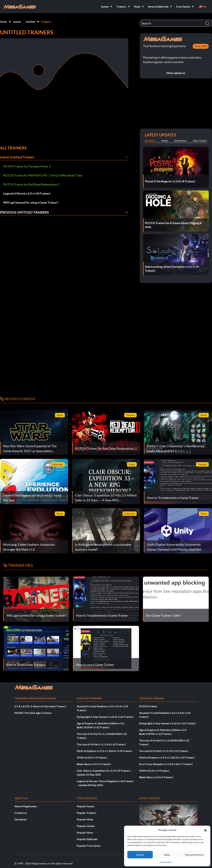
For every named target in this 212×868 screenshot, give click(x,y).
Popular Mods (85, 819)
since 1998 (201, 46)
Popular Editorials (87, 839)
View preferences (194, 855)
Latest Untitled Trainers (17, 157)
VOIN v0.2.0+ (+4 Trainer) (92, 757)
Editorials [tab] (180, 141)
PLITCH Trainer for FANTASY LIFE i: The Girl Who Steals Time (43, 175)
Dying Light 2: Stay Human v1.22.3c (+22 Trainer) (105, 717)
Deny (167, 855)
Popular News (85, 832)
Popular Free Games (89, 846)
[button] (205, 830)
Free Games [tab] (200, 141)
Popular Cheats (86, 826)
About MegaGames (26, 806)
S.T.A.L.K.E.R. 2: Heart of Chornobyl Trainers (40, 706)
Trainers (46, 22)
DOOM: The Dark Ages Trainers (33, 713)
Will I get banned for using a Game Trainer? (31, 202)
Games (17, 22)
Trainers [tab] (150, 141)
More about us (176, 73)
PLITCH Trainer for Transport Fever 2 (27, 166)
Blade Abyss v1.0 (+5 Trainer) (94, 764)
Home (4, 22)
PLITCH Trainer (148, 706)
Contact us (21, 813)
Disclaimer (21, 819)
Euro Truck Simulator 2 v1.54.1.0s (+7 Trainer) (166, 764)
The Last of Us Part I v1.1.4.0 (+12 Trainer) (101, 744)
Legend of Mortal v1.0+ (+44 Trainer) (27, 193)
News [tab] (165, 141)
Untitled (30, 22)
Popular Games (86, 806)
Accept (140, 855)
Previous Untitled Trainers (24, 212)
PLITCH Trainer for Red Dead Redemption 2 (31, 184)
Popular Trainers (87, 813)
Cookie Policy (166, 862)
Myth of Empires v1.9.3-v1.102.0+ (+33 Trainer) (105, 751)
